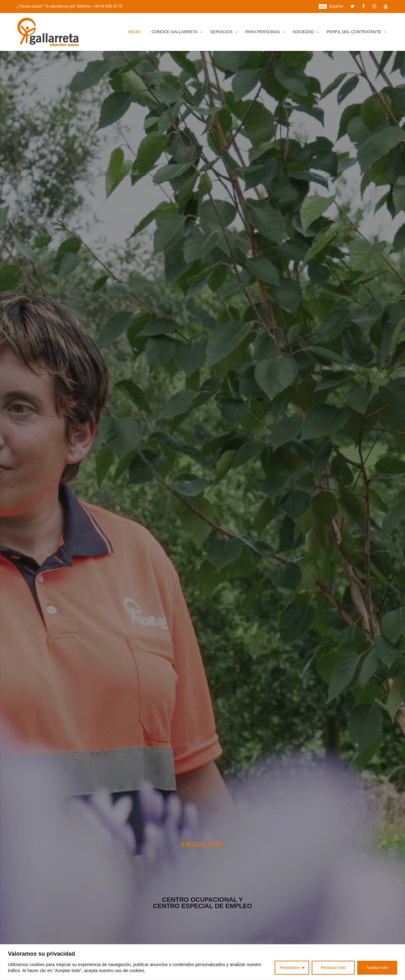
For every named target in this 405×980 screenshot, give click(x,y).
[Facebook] (364, 6)
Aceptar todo (377, 968)
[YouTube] (386, 6)
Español (331, 6)
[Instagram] (374, 6)
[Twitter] (353, 6)
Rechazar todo (333, 968)
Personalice (290, 968)
